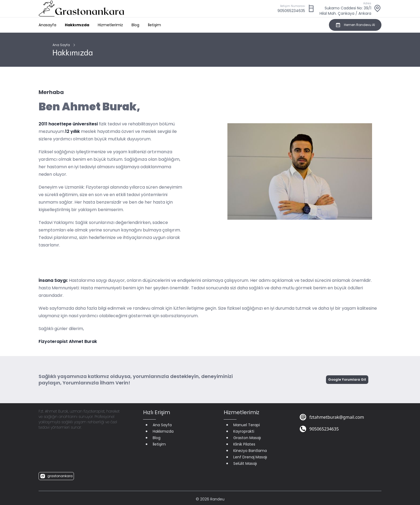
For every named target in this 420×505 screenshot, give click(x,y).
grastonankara (56, 476)
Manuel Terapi (247, 425)
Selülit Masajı (245, 463)
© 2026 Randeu (210, 499)
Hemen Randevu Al (355, 25)
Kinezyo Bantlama (250, 451)
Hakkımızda (77, 25)
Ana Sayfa (61, 45)
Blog (135, 25)
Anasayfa (47, 25)
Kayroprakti (244, 431)
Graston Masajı (247, 438)
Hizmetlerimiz (110, 25)
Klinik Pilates (244, 444)
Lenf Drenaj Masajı (250, 457)
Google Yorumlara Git (347, 379)
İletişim (154, 25)
